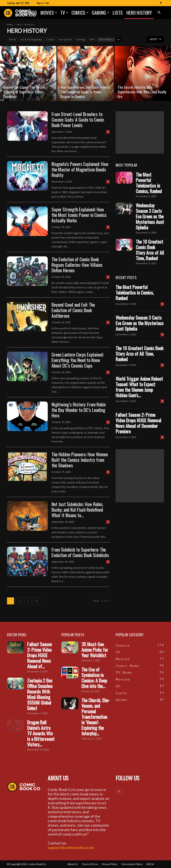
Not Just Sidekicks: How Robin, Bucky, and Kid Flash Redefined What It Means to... (77, 510)
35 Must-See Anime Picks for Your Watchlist (95, 650)
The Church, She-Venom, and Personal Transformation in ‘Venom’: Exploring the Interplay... (96, 717)
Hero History (139, 13)
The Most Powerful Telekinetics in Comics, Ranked (149, 183)
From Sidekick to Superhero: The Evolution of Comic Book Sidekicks (80, 552)
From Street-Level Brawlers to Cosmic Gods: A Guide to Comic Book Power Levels (78, 119)
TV (64, 13)
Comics (80, 13)
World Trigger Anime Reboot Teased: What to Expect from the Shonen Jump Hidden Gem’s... (139, 387)
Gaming (101, 13)
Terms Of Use (90, 864)
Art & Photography (31, 39)
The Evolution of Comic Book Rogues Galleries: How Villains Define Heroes (77, 265)
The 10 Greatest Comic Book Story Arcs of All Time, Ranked (150, 250)
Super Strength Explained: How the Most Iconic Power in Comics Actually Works (79, 215)
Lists (118, 13)
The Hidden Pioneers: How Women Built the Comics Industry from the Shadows (80, 460)
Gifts (92, 39)
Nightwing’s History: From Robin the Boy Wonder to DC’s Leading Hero (79, 410)
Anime (12, 39)
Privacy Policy (110, 864)
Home (10, 25)
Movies (49, 13)
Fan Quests (65, 39)
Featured (28, 13)
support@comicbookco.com (71, 847)
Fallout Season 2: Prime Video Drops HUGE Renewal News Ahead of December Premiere (138, 423)
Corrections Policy (132, 864)
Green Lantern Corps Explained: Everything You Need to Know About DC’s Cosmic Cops (78, 360)
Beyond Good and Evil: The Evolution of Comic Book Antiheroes (73, 310)
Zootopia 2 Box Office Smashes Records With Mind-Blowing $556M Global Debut (40, 694)
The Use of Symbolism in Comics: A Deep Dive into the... (94, 678)
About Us (73, 864)
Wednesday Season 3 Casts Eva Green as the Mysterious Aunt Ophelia (150, 216)
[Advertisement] (140, 132)
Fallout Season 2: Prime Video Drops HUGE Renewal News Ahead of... (39, 655)
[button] (159, 12)
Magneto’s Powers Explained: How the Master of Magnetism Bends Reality (80, 169)
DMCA (150, 864)
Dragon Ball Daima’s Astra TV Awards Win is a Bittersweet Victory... (41, 733)
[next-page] (37, 601)
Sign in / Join (43, 3)
